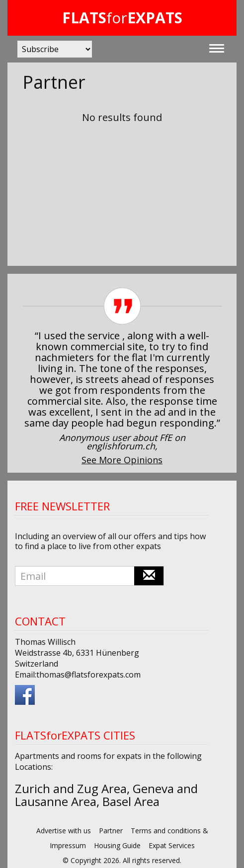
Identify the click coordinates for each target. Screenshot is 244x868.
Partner (111, 831)
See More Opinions (122, 460)
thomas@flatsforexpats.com (88, 675)
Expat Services (172, 845)
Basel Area (131, 801)
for (122, 18)
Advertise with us (64, 831)
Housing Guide (117, 845)
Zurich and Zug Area (71, 788)
